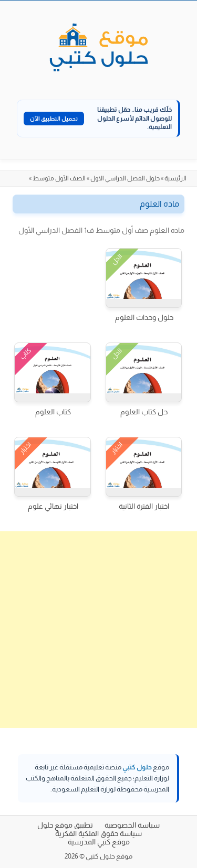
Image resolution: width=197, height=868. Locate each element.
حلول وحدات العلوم (144, 317)
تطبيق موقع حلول (65, 825)
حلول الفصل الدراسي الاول (125, 178)
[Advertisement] (98, 630)
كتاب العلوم (53, 412)
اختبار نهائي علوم (53, 506)
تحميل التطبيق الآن (54, 119)
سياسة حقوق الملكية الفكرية (98, 833)
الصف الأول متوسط (59, 178)
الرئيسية (175, 178)
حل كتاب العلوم (144, 412)
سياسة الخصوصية (132, 825)
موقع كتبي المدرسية (99, 842)
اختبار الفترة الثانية (144, 506)
